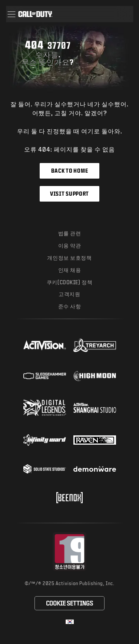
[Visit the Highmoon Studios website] (95, 376)
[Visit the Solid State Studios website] (45, 469)
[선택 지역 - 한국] (70, 622)
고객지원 (69, 294)
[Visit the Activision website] (45, 345)
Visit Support (69, 194)
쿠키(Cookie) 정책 (69, 282)
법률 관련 (70, 233)
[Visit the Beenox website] (69, 498)
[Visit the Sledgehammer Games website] (45, 376)
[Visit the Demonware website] (95, 469)
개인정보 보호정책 (69, 258)
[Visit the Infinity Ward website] (45, 440)
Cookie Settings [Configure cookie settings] (69, 603)
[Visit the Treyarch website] (95, 345)
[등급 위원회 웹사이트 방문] (69, 552)
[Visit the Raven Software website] (95, 440)
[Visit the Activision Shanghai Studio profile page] (95, 408)
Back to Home (69, 171)
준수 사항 (70, 306)
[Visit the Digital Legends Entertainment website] (45, 408)
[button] (11, 14)
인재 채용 (70, 270)
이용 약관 (70, 245)
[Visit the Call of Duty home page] (35, 14)
